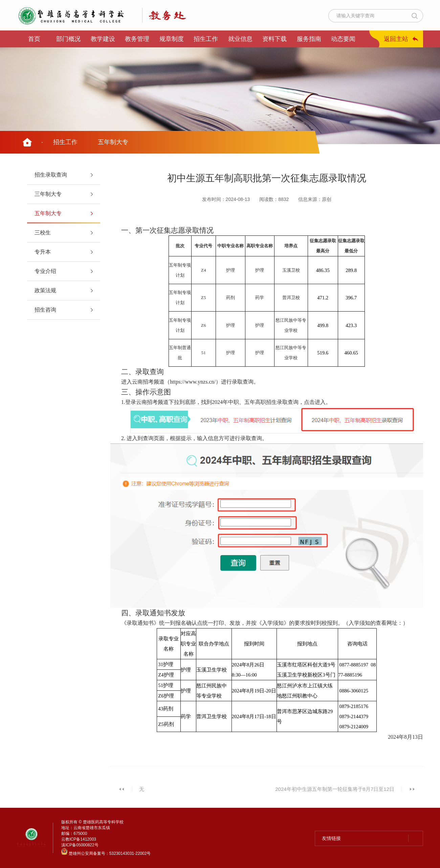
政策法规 (45, 290)
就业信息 (240, 39)
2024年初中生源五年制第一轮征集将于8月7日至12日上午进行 (335, 793)
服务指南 (309, 39)
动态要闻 (343, 39)
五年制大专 (113, 142)
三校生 (43, 233)
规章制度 (172, 39)
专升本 (43, 252)
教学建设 (103, 39)
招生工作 (206, 39)
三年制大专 (48, 194)
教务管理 (137, 39)
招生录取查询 (51, 175)
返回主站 (396, 39)
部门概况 (68, 39)
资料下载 (274, 39)
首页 (34, 39)
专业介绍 (45, 271)
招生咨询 (45, 310)
